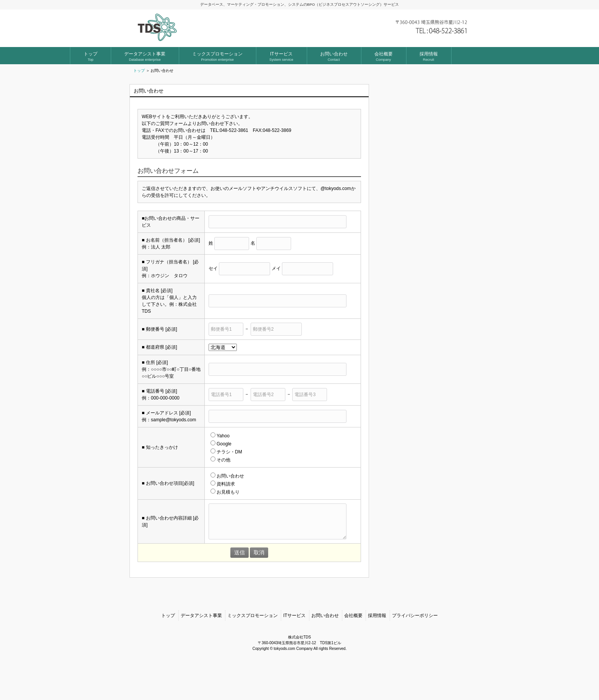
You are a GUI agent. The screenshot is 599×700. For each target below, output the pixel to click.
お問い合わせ (325, 650)
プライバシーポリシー (415, 650)
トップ (139, 71)
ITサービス (294, 650)
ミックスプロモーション (253, 650)
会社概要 (353, 650)
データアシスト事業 (201, 650)
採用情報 (377, 650)
